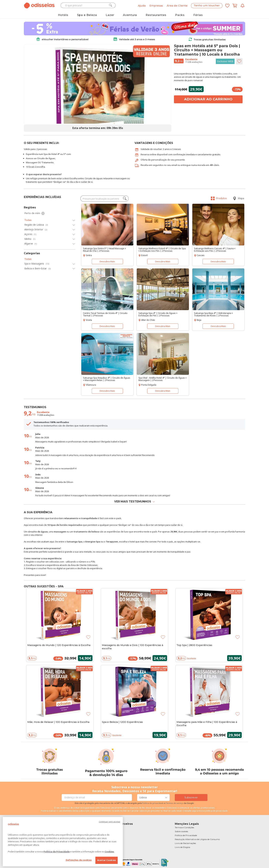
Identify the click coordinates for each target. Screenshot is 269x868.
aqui (194, 811)
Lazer (110, 15)
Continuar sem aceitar (110, 822)
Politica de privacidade (153, 803)
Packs (180, 15)
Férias (198, 15)
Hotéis (63, 15)
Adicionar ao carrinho (208, 99)
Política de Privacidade (57, 852)
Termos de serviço (175, 803)
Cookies (109, 852)
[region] (63, 842)
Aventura (130, 15)
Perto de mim (35, 213)
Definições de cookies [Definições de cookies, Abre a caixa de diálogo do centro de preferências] (79, 860)
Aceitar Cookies (107, 860)
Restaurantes (156, 15)
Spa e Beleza (87, 15)
